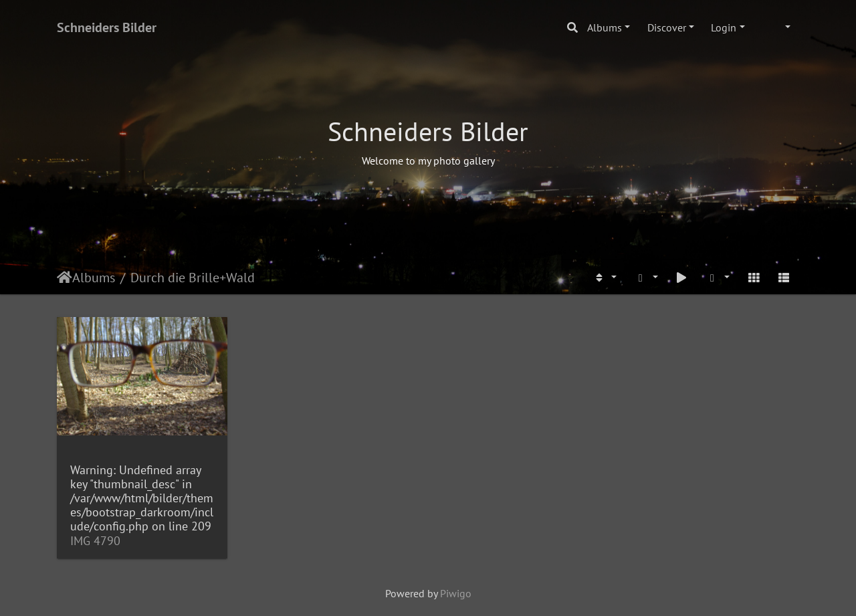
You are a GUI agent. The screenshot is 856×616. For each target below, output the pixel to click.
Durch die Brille (175, 278)
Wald (240, 278)
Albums (605, 27)
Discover (667, 27)
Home (65, 278)
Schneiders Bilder (107, 27)
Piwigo (456, 593)
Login (724, 27)
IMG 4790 (95, 541)
